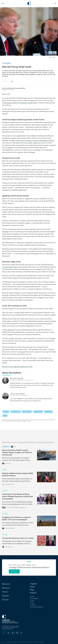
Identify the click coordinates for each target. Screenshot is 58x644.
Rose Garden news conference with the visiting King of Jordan (33, 140)
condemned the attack (10, 267)
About (5, 592)
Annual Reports (34, 599)
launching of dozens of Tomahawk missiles (18, 103)
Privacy (32, 603)
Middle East (48, 412)
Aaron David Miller (20, 88)
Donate (5, 599)
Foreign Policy (16, 412)
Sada (15, 447)
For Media (33, 605)
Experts (6, 596)
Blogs (32, 590)
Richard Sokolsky (8, 88)
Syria (5, 415)
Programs (33, 584)
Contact (32, 596)
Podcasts (33, 593)
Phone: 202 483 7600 (8, 629)
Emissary (6, 588)
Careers (32, 601)
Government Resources (36, 607)
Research (6, 584)
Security (6, 412)
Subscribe (14, 571)
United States (38, 412)
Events (32, 587)
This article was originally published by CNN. (17, 367)
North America (27, 412)
